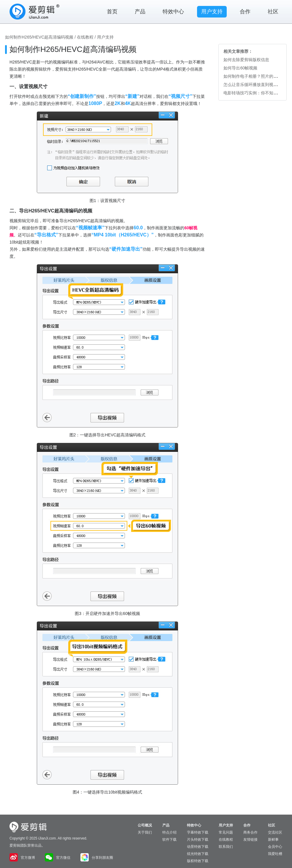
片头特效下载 (198, 840)
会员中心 (275, 847)
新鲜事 (273, 840)
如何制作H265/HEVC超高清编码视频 (39, 37)
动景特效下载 (198, 847)
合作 (245, 12)
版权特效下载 (198, 861)
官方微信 (58, 858)
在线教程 (85, 37)
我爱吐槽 (275, 854)
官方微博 (22, 858)
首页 (112, 12)
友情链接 (250, 840)
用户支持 (212, 12)
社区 (273, 12)
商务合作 (250, 832)
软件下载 (169, 840)
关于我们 (145, 832)
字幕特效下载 (198, 832)
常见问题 (226, 832)
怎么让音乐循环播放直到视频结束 (255, 85)
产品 (140, 12)
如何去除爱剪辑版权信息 (246, 60)
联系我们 (226, 847)
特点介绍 (169, 832)
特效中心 (173, 12)
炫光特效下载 (198, 854)
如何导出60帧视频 (240, 68)
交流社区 (275, 832)
